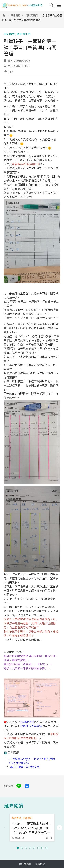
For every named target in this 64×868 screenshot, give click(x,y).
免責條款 (40, 864)
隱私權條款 (25, 864)
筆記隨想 (16, 15)
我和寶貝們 (32, 15)
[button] (18, 848)
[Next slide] (60, 828)
